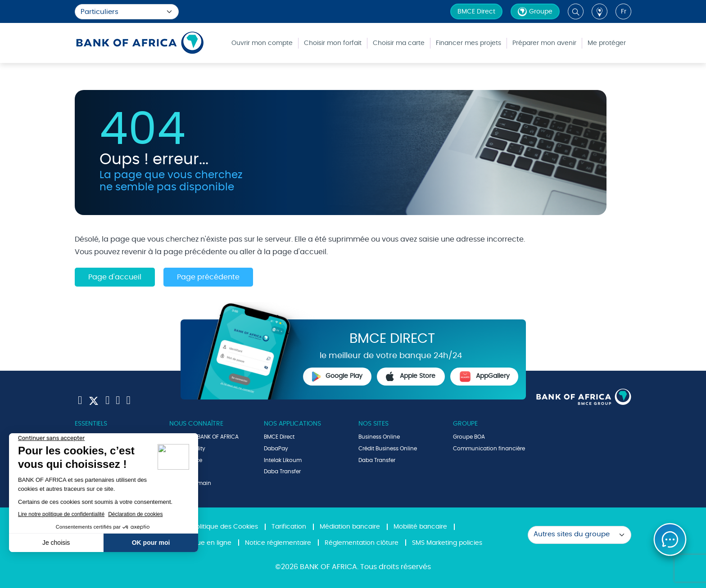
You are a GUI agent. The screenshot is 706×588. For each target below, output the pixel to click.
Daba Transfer (282, 471)
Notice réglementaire (278, 543)
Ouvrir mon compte (262, 43)
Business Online (379, 437)
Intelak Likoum (283, 460)
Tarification (289, 527)
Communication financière (489, 449)
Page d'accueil (115, 277)
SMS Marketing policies (447, 543)
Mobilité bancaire (420, 527)
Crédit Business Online (388, 449)
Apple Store (411, 377)
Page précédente (208, 277)
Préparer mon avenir (544, 43)
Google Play (337, 377)
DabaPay (276, 449)
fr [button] (624, 12)
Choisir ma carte (399, 43)
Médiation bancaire (350, 527)
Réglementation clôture (362, 543)
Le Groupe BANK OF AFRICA (204, 437)
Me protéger (607, 43)
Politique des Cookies (225, 527)
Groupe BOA (469, 437)
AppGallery (484, 377)
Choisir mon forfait (333, 43)
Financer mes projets (468, 43)
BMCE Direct (476, 12)
